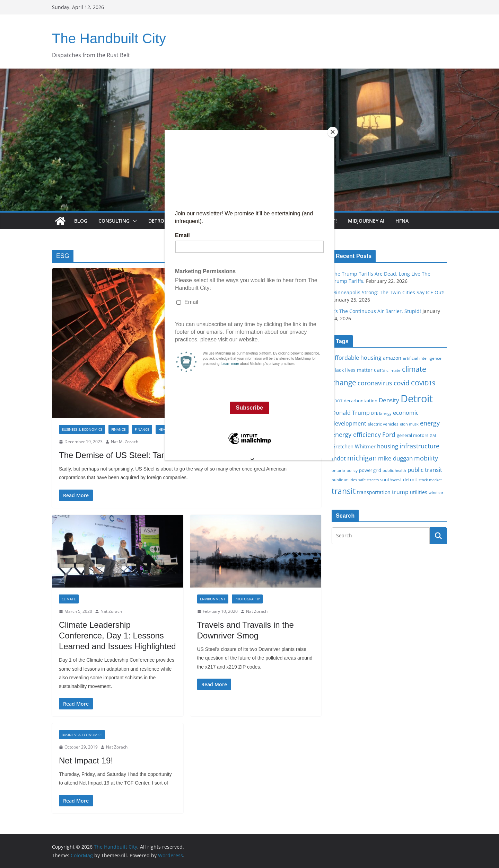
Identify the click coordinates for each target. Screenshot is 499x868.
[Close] (333, 132)
